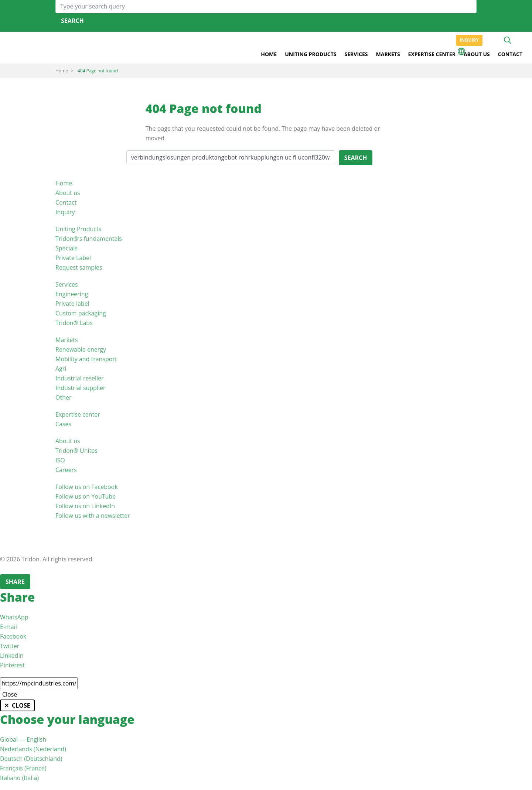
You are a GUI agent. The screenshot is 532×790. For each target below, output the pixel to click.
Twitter (10, 646)
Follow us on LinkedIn (85, 506)
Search (72, 21)
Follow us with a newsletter (93, 516)
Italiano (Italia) (19, 778)
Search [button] (508, 40)
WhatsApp (14, 617)
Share (15, 582)
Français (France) (23, 768)
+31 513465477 (494, 40)
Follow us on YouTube (86, 496)
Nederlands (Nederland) (33, 749)
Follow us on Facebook (87, 487)
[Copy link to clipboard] (39, 683)
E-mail (8, 627)
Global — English (23, 739)
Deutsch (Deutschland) (31, 759)
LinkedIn (12, 656)
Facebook (13, 636)
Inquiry (469, 40)
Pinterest (12, 665)
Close (10, 694)
